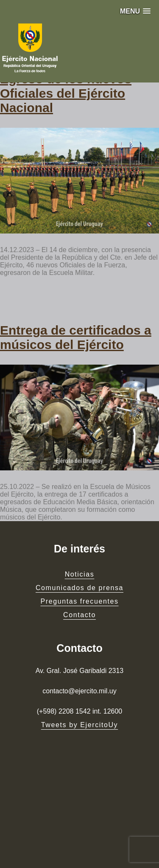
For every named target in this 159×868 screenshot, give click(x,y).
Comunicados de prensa (79, 588)
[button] (135, 11)
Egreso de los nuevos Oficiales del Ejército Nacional (66, 93)
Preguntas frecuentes (79, 601)
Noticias (80, 574)
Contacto (79, 615)
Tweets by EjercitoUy (79, 725)
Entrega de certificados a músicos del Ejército (76, 337)
